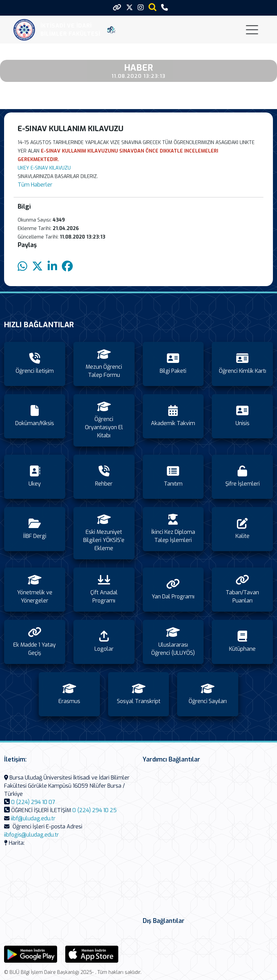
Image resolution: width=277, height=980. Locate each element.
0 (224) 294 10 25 (94, 810)
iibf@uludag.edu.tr (33, 818)
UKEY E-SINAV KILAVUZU (44, 168)
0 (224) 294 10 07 (33, 802)
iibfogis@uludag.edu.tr (31, 835)
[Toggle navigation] (252, 30)
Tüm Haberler (35, 185)
